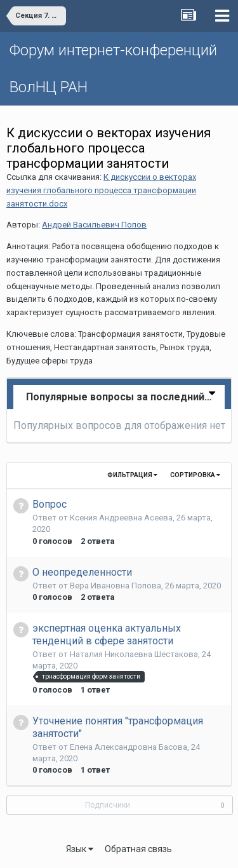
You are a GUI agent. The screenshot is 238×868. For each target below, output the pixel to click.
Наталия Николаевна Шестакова (134, 654)
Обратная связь (138, 849)
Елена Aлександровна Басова (129, 747)
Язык (80, 849)
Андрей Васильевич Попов (94, 225)
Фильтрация (132, 475)
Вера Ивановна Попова (116, 586)
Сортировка (195, 475)
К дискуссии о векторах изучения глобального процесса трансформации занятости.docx (101, 190)
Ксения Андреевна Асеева (121, 518)
